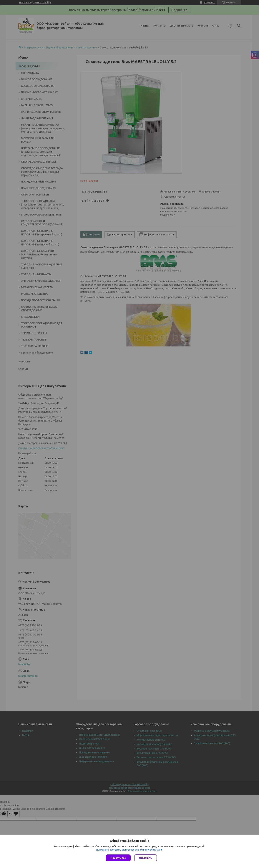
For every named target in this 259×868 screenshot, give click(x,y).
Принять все (118, 858)
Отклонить (146, 858)
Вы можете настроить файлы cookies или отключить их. (128, 850)
